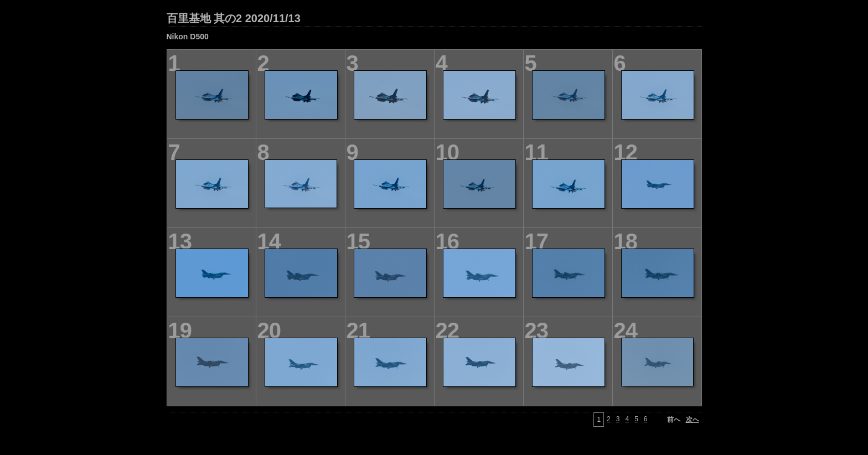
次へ (693, 420)
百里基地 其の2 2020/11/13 (234, 18)
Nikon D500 (188, 37)
